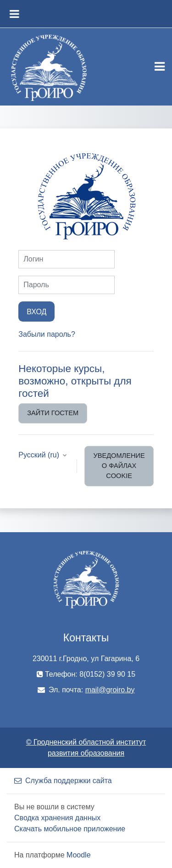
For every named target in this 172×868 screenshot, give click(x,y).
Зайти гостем (53, 413)
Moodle (78, 855)
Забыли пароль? (47, 334)
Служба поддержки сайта (63, 781)
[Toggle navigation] (160, 67)
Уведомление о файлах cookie (119, 466)
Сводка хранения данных (57, 818)
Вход (36, 312)
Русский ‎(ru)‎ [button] (40, 455)
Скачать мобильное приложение (70, 829)
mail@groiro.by (110, 690)
